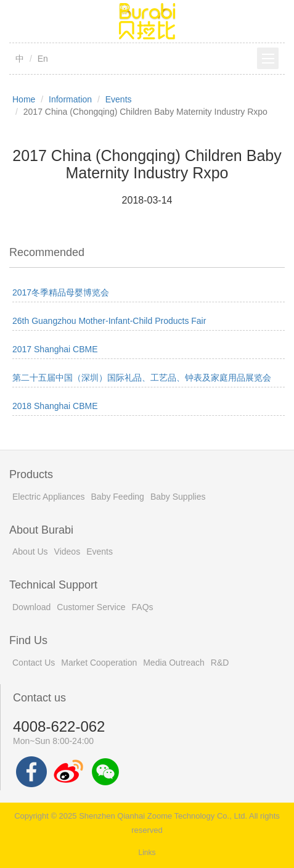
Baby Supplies (178, 497)
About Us (30, 552)
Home (24, 99)
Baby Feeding (118, 497)
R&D (220, 663)
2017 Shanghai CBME (55, 349)
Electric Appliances (49, 497)
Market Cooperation (99, 663)
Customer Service (91, 607)
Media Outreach (174, 663)
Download (31, 607)
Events (119, 99)
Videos (67, 552)
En (43, 59)
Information (70, 99)
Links (147, 853)
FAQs (143, 607)
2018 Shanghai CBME (55, 406)
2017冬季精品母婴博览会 (61, 292)
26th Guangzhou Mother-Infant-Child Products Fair (109, 321)
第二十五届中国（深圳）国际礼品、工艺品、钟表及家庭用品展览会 (142, 378)
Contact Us (34, 663)
